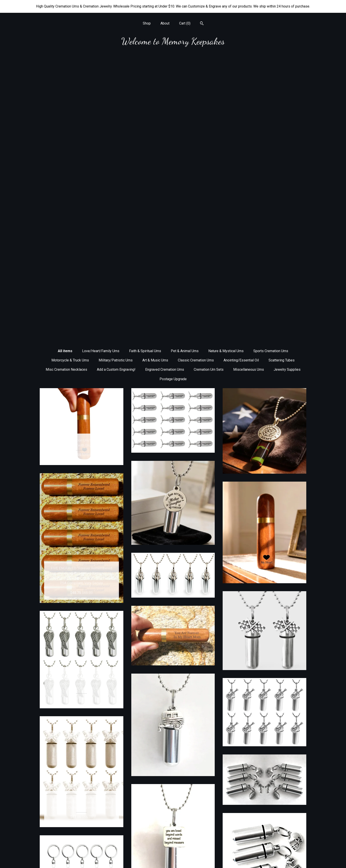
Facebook (173, 837)
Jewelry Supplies (287, 88)
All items (65, 69)
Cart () (185, 23)
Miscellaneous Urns (249, 88)
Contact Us (81, 859)
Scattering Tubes (282, 79)
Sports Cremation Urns (271, 69)
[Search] (202, 24)
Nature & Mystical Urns (226, 69)
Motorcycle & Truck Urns (70, 79)
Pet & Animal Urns (185, 69)
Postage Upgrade (173, 98)
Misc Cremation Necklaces (66, 88)
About (165, 23)
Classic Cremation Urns (196, 79)
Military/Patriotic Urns (116, 79)
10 (187, 795)
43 (199, 795)
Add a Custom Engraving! (116, 88)
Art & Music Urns (155, 79)
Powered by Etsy (265, 852)
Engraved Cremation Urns (165, 88)
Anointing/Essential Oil (241, 79)
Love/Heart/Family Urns (101, 69)
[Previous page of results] (130, 795)
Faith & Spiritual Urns (145, 69)
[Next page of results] (217, 795)
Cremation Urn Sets (209, 88)
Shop (147, 23)
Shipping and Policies (81, 852)
